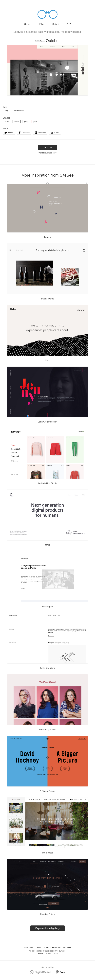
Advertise (67, 948)
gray (26, 122)
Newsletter (28, 948)
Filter (42, 24)
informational (19, 111)
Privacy (40, 954)
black (17, 122)
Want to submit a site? (47, 153)
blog (6, 111)
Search (28, 24)
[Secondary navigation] (69, 24)
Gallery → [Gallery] (40, 41)
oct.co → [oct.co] (47, 147)
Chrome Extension (52, 948)
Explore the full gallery (48, 928)
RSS (56, 954)
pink (35, 122)
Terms (49, 954)
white (7, 122)
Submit (56, 24)
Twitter (39, 948)
